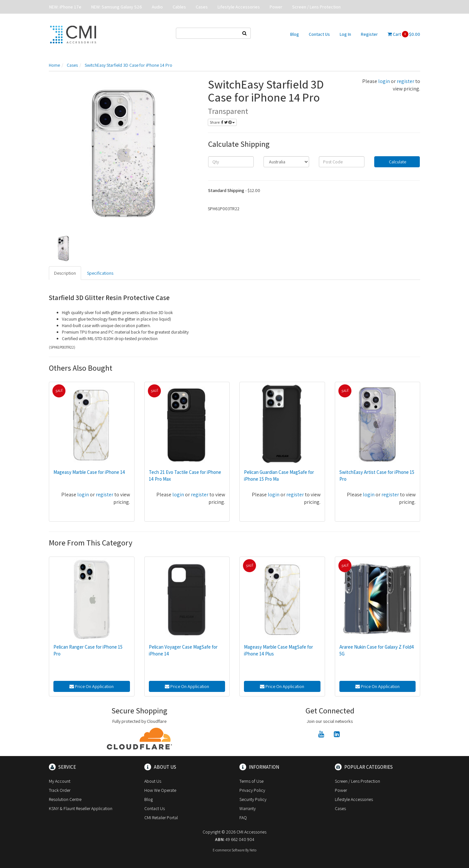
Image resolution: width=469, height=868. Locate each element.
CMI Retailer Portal (161, 818)
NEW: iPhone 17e (65, 7)
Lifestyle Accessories (239, 7)
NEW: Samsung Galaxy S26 (117, 7)
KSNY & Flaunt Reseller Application (81, 808)
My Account (60, 781)
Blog (295, 34)
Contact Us (319, 34)
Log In (345, 34)
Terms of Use (251, 781)
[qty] (231, 162)
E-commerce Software (229, 850)
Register (369, 34)
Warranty (248, 808)
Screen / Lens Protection (316, 7)
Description (65, 273)
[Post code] (342, 162)
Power (276, 7)
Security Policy (253, 799)
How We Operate (160, 790)
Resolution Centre (65, 799)
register (405, 81)
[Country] (286, 162)
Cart (404, 34)
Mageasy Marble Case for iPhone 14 (89, 472)
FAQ (243, 818)
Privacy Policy (252, 790)
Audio (157, 7)
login (384, 81)
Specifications (100, 273)
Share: (222, 122)
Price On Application (92, 686)
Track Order (60, 790)
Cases (202, 7)
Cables (179, 7)
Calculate (397, 162)
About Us (153, 781)
